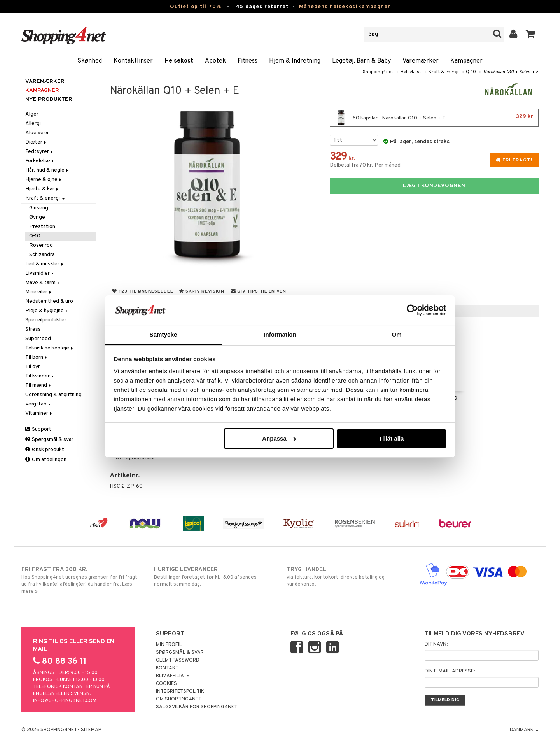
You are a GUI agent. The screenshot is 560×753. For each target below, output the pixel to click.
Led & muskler (45, 264)
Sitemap (91, 730)
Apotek (215, 61)
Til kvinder (40, 376)
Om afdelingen (46, 460)
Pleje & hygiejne (47, 311)
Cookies (166, 684)
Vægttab (38, 404)
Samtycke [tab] (164, 334)
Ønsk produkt (45, 450)
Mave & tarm (43, 283)
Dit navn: (436, 644)
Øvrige (37, 217)
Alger (32, 114)
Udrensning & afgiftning (53, 395)
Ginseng (39, 208)
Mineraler (39, 292)
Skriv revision (202, 291)
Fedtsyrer (40, 152)
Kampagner (466, 61)
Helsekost (179, 61)
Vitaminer (39, 413)
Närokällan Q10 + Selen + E (511, 72)
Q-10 (471, 72)
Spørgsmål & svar (49, 440)
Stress (33, 329)
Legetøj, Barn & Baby (361, 61)
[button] (531, 34)
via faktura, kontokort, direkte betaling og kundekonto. (346, 577)
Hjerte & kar (42, 189)
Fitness (248, 61)
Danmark (524, 730)
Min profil (169, 645)
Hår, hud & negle (47, 170)
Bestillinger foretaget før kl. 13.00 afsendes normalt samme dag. (214, 577)
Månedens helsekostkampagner (345, 7)
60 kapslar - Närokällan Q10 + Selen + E (434, 118)
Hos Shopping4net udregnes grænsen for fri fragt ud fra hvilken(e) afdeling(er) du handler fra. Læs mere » (81, 580)
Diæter (36, 142)
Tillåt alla (391, 438)
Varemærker (421, 61)
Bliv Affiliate (173, 676)
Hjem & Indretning (295, 61)
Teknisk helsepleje (50, 348)
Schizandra (42, 255)
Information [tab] (280, 334)
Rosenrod (41, 245)
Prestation (42, 227)
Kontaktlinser (133, 61)
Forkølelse (40, 161)
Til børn (37, 357)
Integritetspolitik (180, 692)
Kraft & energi (444, 72)
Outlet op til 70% (196, 7)
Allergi (33, 124)
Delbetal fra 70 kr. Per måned (365, 165)
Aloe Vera (37, 133)
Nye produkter (49, 99)
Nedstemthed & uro (49, 301)
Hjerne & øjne (44, 180)
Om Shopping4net (179, 699)
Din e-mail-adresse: (450, 671)
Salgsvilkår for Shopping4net (197, 707)
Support (38, 429)
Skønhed (90, 61)
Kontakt (167, 668)
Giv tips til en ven (259, 291)
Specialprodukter (46, 320)
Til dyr (33, 367)
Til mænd (39, 385)
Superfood (38, 339)
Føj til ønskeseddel (142, 291)
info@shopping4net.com (65, 701)
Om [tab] (396, 334)
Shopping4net (378, 72)
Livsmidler (40, 273)
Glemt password (178, 660)
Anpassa (279, 438)
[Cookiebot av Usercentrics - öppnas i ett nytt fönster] (412, 310)
